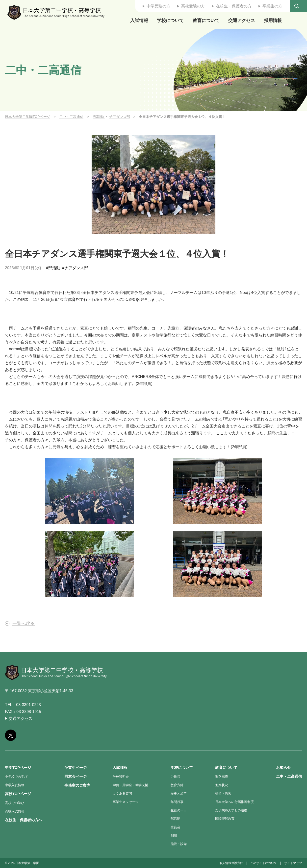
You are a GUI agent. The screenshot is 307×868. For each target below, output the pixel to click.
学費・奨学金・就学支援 (130, 785)
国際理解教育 (225, 819)
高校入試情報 (15, 811)
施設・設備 (179, 844)
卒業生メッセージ (126, 802)
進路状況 (222, 785)
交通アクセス (242, 21)
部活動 (99, 117)
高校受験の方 (193, 6)
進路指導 (222, 777)
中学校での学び (16, 777)
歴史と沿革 (179, 793)
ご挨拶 (175, 777)
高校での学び (15, 803)
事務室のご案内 (77, 785)
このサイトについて (264, 863)
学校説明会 (121, 777)
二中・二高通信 (71, 117)
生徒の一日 (179, 810)
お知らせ (283, 768)
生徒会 (175, 827)
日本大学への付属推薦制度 (234, 802)
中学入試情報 (15, 785)
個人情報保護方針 (231, 863)
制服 (174, 835)
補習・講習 (223, 793)
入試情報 (139, 21)
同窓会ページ (76, 776)
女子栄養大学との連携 (231, 810)
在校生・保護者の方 (234, 6)
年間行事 (177, 802)
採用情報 (273, 21)
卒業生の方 (272, 6)
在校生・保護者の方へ (24, 820)
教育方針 (177, 785)
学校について (170, 21)
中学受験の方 (158, 6)
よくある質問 (122, 793)
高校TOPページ (18, 794)
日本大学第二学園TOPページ (28, 117)
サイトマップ (293, 863)
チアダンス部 (120, 117)
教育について (206, 21)
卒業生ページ (76, 768)
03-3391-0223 (28, 705)
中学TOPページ (18, 768)
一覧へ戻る (24, 623)
